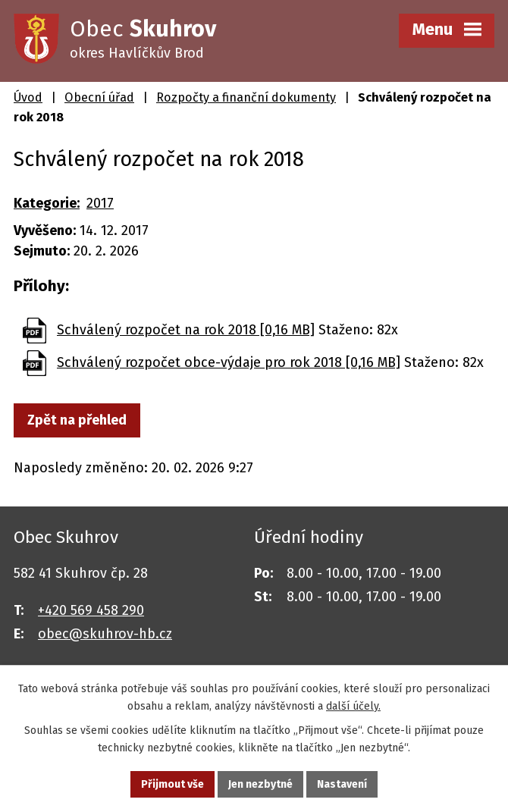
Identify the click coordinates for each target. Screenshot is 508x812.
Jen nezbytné (260, 784)
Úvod (28, 97)
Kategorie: (47, 203)
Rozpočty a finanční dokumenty (246, 97)
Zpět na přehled (77, 420)
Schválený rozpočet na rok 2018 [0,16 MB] (186, 330)
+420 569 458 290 (91, 610)
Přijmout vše (172, 784)
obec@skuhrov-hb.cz (105, 634)
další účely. (353, 706)
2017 (100, 203)
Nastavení (342, 784)
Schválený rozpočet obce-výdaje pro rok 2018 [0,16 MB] (229, 362)
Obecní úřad (99, 97)
